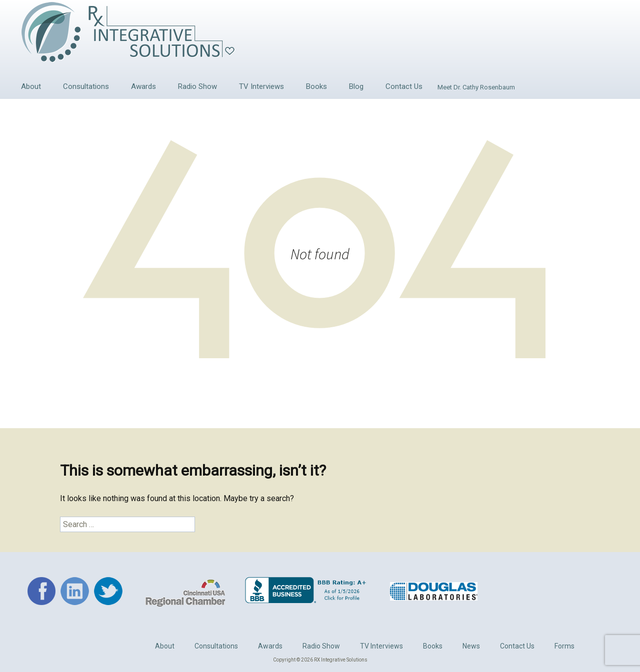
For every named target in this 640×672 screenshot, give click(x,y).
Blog (356, 86)
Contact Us (404, 86)
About (31, 86)
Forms (564, 646)
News (471, 646)
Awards (143, 86)
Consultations (86, 86)
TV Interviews (261, 86)
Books (316, 86)
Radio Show (197, 86)
